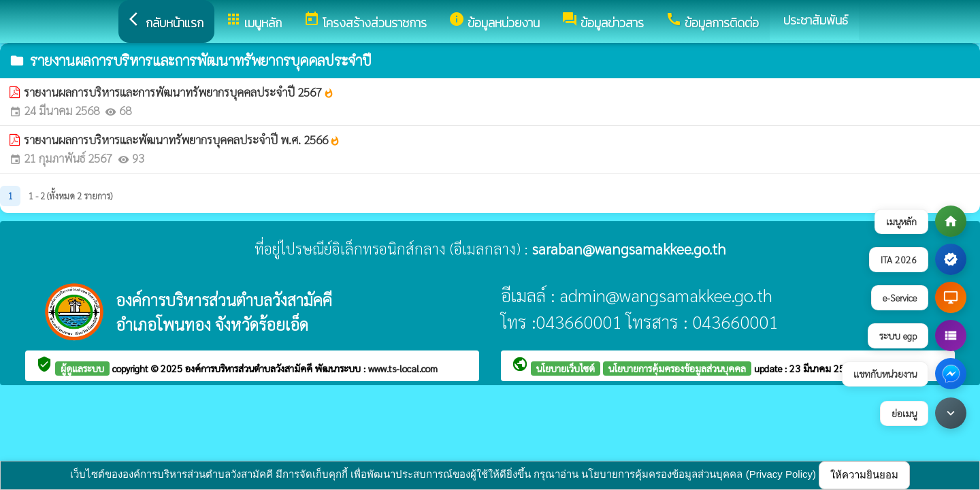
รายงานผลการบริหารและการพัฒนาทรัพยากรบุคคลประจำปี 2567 (179, 92)
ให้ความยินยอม (864, 475)
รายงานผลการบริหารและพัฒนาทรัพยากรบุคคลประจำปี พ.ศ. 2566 (182, 140)
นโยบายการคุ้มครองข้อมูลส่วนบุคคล (677, 368)
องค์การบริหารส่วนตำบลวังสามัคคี (250, 368)
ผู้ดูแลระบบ (82, 368)
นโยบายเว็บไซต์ (566, 368)
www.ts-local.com (403, 368)
